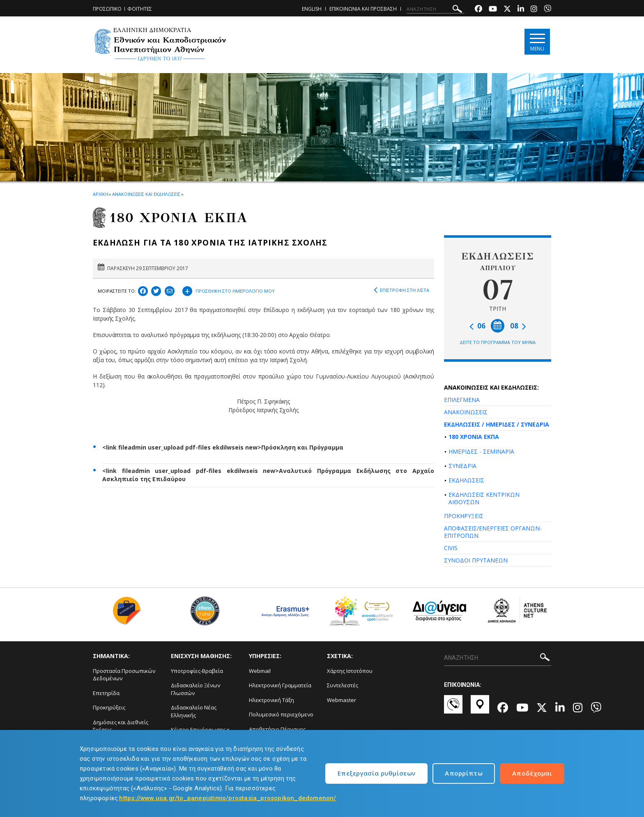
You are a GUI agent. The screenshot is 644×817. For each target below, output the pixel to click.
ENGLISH (312, 9)
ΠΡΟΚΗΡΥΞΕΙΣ (464, 516)
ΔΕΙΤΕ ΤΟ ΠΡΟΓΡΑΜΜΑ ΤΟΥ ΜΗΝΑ (498, 342)
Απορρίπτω (464, 773)
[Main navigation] (537, 42)
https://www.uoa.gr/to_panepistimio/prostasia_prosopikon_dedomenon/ (228, 798)
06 (477, 326)
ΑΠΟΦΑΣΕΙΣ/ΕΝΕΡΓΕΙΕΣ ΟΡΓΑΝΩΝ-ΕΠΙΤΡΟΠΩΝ (493, 532)
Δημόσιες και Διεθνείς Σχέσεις (121, 726)
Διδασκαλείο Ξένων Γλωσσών (195, 689)
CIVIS (451, 548)
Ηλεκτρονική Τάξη (271, 700)
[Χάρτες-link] (480, 708)
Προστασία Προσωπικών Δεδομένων (124, 675)
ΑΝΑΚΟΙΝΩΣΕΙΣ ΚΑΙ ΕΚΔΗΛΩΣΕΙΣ (146, 194)
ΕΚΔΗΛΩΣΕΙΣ (466, 480)
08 (518, 326)
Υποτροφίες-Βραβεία (197, 671)
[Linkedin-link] (521, 10)
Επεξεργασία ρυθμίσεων (376, 773)
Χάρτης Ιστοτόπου (350, 671)
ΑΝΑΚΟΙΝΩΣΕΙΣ (466, 412)
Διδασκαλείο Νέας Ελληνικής (194, 711)
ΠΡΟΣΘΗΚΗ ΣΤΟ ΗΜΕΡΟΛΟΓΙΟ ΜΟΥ (229, 290)
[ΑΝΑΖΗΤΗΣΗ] (436, 9)
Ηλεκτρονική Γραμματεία (280, 685)
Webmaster (342, 700)
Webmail (260, 671)
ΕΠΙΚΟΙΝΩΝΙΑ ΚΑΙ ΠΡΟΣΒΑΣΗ (363, 9)
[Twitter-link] (507, 10)
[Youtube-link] (493, 10)
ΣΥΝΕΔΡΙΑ (462, 466)
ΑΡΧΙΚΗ (100, 194)
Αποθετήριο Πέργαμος (277, 729)
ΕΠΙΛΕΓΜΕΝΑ (462, 400)
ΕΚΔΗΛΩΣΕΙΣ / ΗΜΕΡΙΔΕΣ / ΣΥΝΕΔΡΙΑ (497, 424)
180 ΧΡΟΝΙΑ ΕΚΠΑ (474, 437)
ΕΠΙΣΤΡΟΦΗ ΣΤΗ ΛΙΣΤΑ (401, 290)
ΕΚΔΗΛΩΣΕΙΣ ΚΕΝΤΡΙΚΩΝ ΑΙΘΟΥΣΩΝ (484, 498)
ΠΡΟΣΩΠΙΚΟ (107, 9)
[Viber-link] (547, 10)
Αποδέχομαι (532, 773)
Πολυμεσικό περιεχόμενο (281, 714)
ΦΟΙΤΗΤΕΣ (140, 9)
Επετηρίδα (106, 693)
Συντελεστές (343, 685)
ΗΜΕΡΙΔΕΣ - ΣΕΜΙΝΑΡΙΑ (481, 451)
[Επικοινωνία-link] (453, 708)
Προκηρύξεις (109, 707)
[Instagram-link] (534, 10)
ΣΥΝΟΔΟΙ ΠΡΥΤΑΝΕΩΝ (476, 560)
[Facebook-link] (478, 10)
